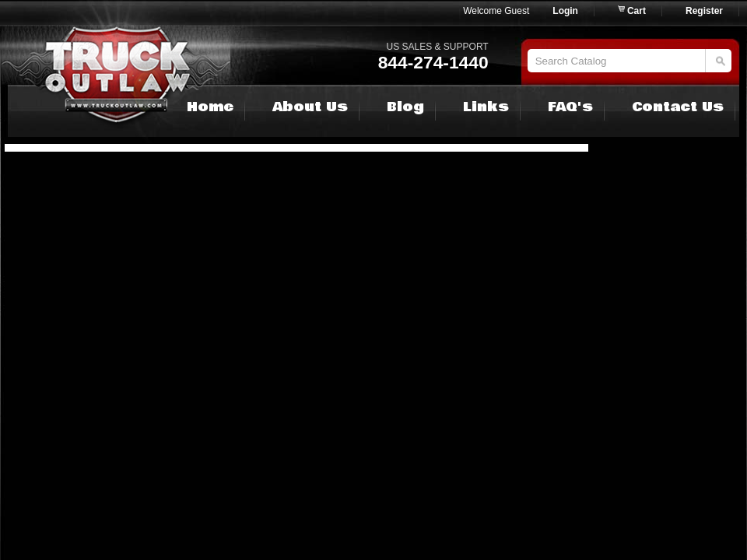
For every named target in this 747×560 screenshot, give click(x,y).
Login (565, 11)
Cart (637, 11)
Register (704, 11)
